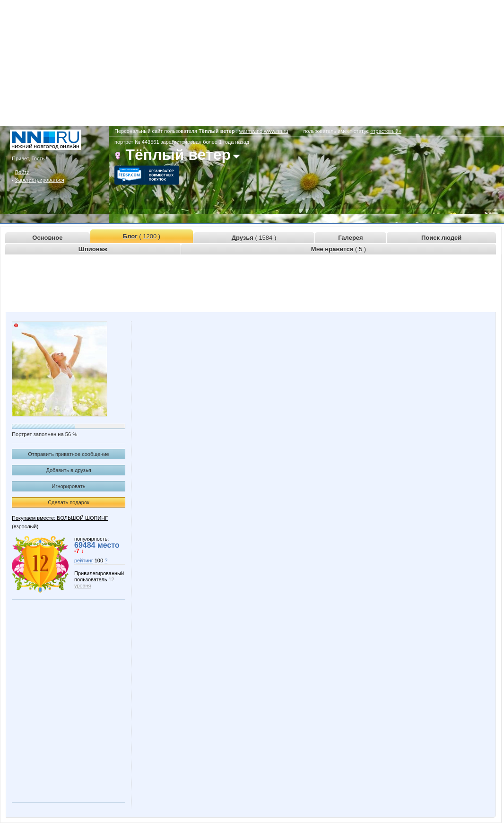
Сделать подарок (69, 502)
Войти (22, 172)
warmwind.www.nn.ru (264, 131)
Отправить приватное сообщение (68, 454)
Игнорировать (69, 486)
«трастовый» (386, 131)
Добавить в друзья (68, 470)
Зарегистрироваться (40, 180)
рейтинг (84, 560)
